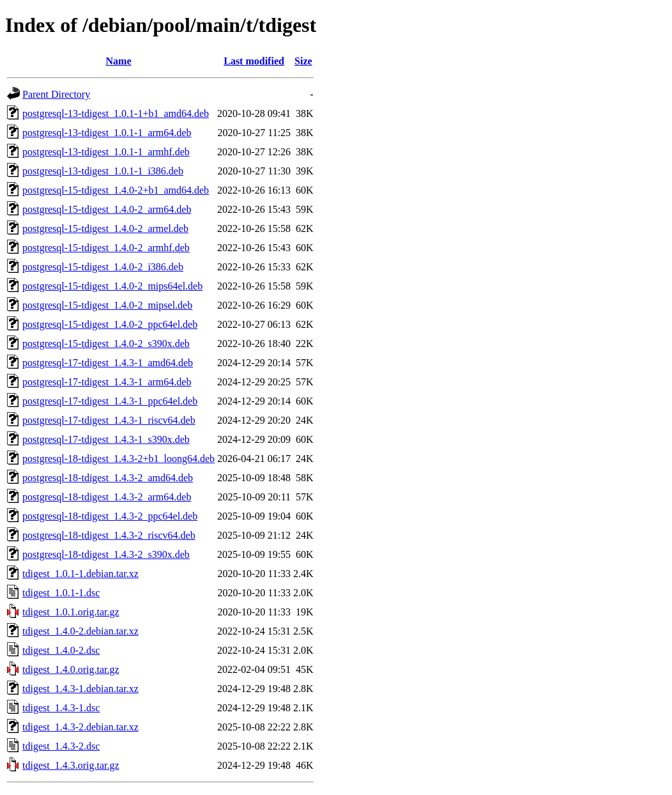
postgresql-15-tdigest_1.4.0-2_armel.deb (105, 228)
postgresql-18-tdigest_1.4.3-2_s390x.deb (106, 554)
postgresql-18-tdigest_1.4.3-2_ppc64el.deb (110, 516)
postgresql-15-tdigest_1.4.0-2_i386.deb (103, 267)
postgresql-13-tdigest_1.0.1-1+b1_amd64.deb (116, 113)
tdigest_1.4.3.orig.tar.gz (71, 765)
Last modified (254, 61)
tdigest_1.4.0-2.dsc (61, 650)
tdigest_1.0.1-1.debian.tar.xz (80, 574)
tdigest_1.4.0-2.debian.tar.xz (80, 631)
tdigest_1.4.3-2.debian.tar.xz (80, 727)
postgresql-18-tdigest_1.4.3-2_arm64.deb (107, 497)
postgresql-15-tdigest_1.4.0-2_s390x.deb (106, 343)
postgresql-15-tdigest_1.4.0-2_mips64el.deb (112, 286)
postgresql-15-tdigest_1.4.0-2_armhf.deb (106, 248)
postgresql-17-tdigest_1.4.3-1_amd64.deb (108, 363)
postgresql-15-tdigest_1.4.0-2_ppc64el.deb (110, 324)
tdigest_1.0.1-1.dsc (61, 593)
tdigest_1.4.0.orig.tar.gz (71, 669)
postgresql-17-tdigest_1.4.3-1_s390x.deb (106, 439)
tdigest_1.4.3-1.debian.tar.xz (80, 689)
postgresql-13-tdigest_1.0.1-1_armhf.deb (106, 152)
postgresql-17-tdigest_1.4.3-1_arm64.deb (107, 382)
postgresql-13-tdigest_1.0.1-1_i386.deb (103, 171)
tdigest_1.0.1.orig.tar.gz (71, 612)
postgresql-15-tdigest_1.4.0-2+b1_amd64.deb (116, 190)
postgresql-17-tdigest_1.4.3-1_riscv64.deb (109, 420)
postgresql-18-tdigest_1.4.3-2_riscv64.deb (109, 535)
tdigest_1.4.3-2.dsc (61, 746)
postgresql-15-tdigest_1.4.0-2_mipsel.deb (107, 305)
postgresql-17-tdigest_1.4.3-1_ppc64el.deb (110, 401)
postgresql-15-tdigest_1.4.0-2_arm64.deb (107, 209)
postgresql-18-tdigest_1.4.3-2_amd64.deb (108, 478)
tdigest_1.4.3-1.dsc (61, 708)
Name (119, 61)
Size (303, 61)
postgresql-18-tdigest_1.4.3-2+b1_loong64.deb (118, 459)
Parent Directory (56, 94)
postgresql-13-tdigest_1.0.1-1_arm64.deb (107, 133)
